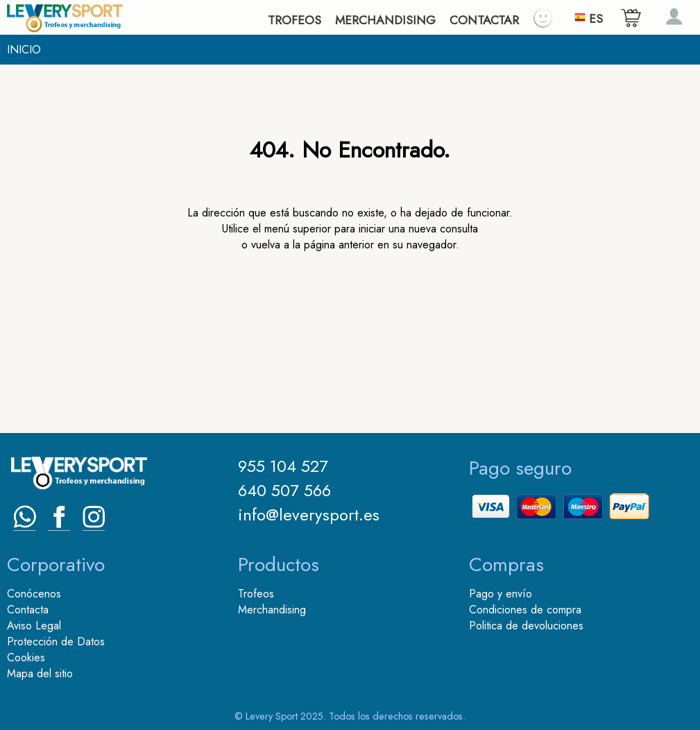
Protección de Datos (56, 642)
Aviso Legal (34, 626)
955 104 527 (283, 466)
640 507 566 (284, 490)
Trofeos (256, 594)
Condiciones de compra (525, 610)
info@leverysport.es (309, 515)
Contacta (28, 610)
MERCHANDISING (385, 20)
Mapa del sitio (40, 673)
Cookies (26, 657)
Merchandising (272, 610)
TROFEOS (294, 20)
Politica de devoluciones (526, 626)
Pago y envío (501, 594)
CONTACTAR (484, 20)
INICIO (24, 50)
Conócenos (34, 594)
